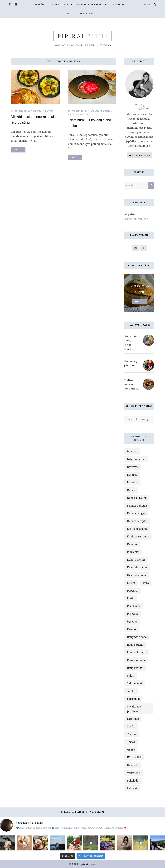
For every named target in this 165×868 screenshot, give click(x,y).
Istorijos (118, 5)
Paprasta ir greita (100, 111)
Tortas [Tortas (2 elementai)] (131, 742)
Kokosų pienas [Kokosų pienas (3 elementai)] (136, 560)
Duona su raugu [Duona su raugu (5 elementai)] (137, 498)
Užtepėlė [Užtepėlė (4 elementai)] (133, 765)
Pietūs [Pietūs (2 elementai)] (131, 598)
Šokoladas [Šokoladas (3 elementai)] (133, 781)
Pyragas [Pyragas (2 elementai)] (132, 621)
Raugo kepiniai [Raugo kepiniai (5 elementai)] (136, 660)
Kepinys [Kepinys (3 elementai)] (132, 544)
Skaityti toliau (139, 155)
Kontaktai (86, 14)
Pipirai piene (87, 864)
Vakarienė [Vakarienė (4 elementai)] (133, 773)
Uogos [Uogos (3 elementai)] (131, 750)
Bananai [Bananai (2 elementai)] (132, 451)
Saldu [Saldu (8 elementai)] (131, 676)
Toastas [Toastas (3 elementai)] (132, 734)
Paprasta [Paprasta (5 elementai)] (133, 591)
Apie (69, 14)
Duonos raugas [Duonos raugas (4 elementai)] (136, 513)
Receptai (38, 111)
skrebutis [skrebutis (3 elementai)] (133, 719)
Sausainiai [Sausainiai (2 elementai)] (133, 699)
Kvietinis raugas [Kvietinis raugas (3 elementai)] (137, 567)
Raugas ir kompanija (91, 5)
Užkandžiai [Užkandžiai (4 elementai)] (134, 757)
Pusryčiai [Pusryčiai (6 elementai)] (133, 614)
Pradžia (39, 5)
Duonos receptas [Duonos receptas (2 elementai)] (137, 521)
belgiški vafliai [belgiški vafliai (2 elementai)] (136, 459)
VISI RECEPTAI (61, 5)
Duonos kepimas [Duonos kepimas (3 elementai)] (137, 506)
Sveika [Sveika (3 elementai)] (131, 726)
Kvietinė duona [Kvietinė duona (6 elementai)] (136, 575)
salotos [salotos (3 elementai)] (131, 691)
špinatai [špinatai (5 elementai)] (132, 788)
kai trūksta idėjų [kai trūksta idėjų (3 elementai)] (137, 529)
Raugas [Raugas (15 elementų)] (132, 629)
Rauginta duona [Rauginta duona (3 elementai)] (137, 637)
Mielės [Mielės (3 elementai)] (131, 583)
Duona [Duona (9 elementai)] (131, 490)
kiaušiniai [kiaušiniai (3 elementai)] (133, 552)
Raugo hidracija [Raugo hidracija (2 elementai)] (137, 652)
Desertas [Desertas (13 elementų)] (132, 482)
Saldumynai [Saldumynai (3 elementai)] (134, 683)
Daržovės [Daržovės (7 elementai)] (133, 467)
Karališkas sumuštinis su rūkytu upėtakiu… (132, 384)
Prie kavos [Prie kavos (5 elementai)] (134, 606)
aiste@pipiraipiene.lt (137, 219)
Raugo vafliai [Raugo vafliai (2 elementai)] (135, 668)
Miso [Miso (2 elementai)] (146, 583)
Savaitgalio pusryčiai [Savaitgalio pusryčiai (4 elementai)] (134, 709)
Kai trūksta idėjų (21, 111)
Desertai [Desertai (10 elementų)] (132, 475)
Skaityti (18, 150)
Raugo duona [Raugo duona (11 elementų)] (135, 645)
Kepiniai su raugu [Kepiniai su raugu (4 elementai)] (138, 536)
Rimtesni (50, 111)
